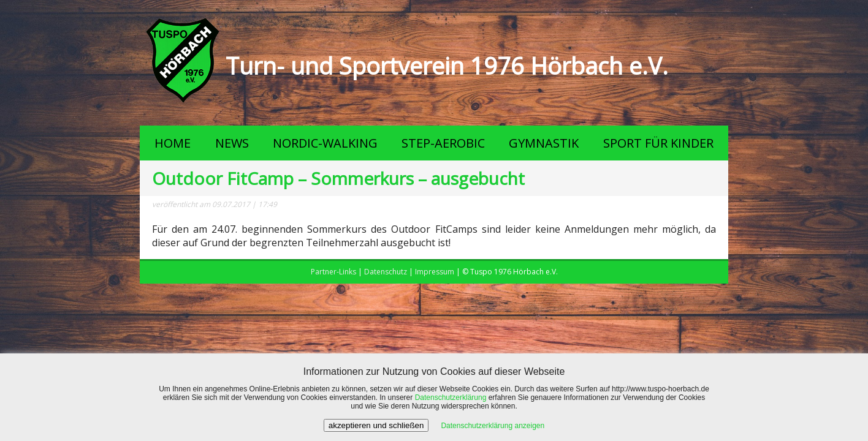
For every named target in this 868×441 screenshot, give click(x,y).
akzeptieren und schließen (376, 425)
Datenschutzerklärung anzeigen (493, 426)
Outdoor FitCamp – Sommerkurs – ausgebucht (338, 178)
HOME (173, 143)
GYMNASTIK (544, 143)
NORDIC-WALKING (325, 143)
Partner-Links (333, 272)
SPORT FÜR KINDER (658, 143)
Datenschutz (386, 272)
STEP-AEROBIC (443, 143)
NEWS (232, 143)
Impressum (435, 272)
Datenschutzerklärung (451, 398)
